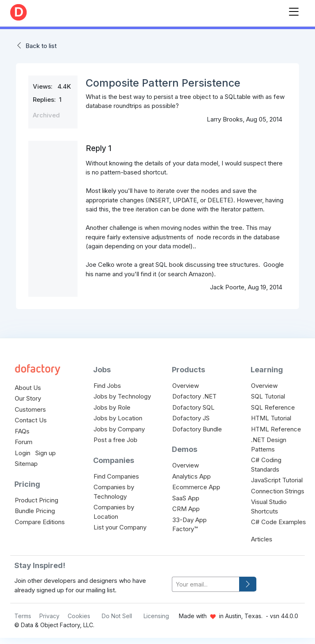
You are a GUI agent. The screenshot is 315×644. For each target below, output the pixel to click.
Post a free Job (115, 440)
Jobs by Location (118, 418)
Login (23, 453)
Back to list (41, 46)
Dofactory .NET (194, 396)
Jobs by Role (112, 407)
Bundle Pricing (35, 511)
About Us (28, 388)
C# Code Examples (278, 522)
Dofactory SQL (193, 407)
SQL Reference (273, 407)
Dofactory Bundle (197, 429)
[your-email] (206, 584)
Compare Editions (40, 522)
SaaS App (186, 498)
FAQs (22, 431)
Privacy (49, 616)
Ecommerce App (196, 487)
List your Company (120, 527)
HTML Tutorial (271, 418)
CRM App (186, 509)
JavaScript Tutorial (277, 480)
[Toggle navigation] (294, 10)
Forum (24, 442)
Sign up (46, 453)
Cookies (79, 616)
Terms (23, 616)
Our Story (28, 398)
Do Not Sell (117, 616)
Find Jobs (107, 386)
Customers (30, 409)
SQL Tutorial (268, 396)
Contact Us (31, 420)
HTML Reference (276, 429)
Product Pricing (37, 500)
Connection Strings (278, 491)
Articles (262, 539)
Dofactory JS (191, 418)
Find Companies (116, 476)
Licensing (156, 616)
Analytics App (192, 476)
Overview (186, 386)
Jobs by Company (119, 429)
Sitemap (26, 464)
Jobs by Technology (122, 396)
